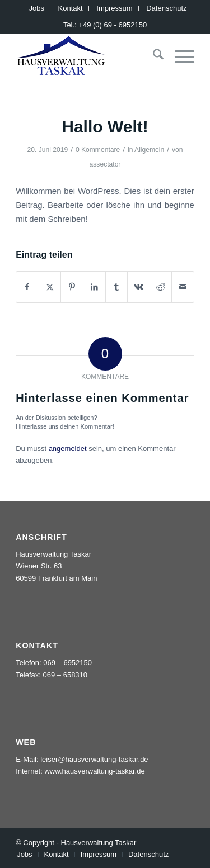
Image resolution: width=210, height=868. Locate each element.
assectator (105, 164)
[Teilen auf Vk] (139, 287)
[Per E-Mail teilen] (183, 287)
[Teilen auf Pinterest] (72, 287)
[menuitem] (37, 8)
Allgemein (149, 150)
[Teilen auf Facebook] (27, 287)
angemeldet (68, 449)
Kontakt (71, 8)
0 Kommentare (98, 150)
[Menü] (179, 56)
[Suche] (153, 56)
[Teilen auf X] (50, 287)
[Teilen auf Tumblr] (117, 287)
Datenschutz (166, 8)
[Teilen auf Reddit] (161, 287)
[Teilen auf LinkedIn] (94, 287)
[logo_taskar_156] (87, 56)
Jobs (37, 8)
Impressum (114, 8)
